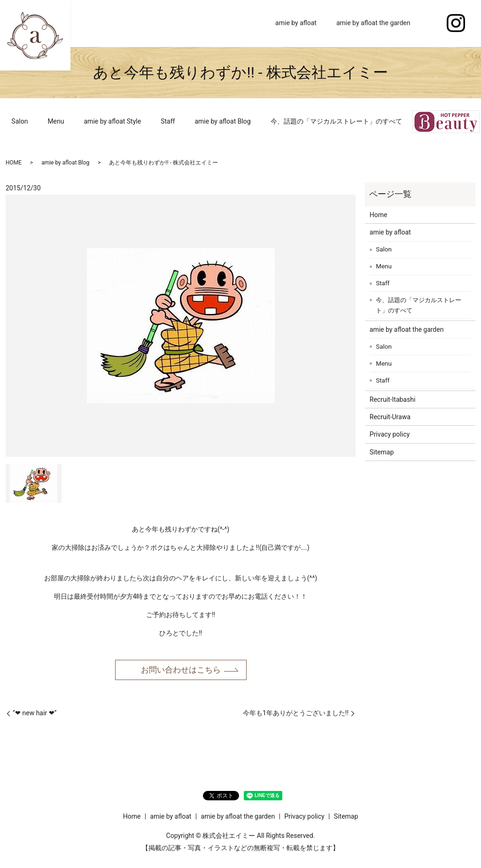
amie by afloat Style (113, 121)
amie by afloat (296, 23)
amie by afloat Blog (222, 121)
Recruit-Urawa (390, 417)
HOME (14, 163)
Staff (168, 121)
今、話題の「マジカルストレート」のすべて (336, 121)
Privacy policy (390, 434)
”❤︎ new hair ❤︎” (35, 714)
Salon (19, 121)
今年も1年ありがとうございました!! (296, 714)
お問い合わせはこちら (181, 670)
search (430, 23)
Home (247, 23)
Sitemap (382, 452)
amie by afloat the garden (373, 23)
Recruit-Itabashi (393, 399)
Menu (56, 121)
